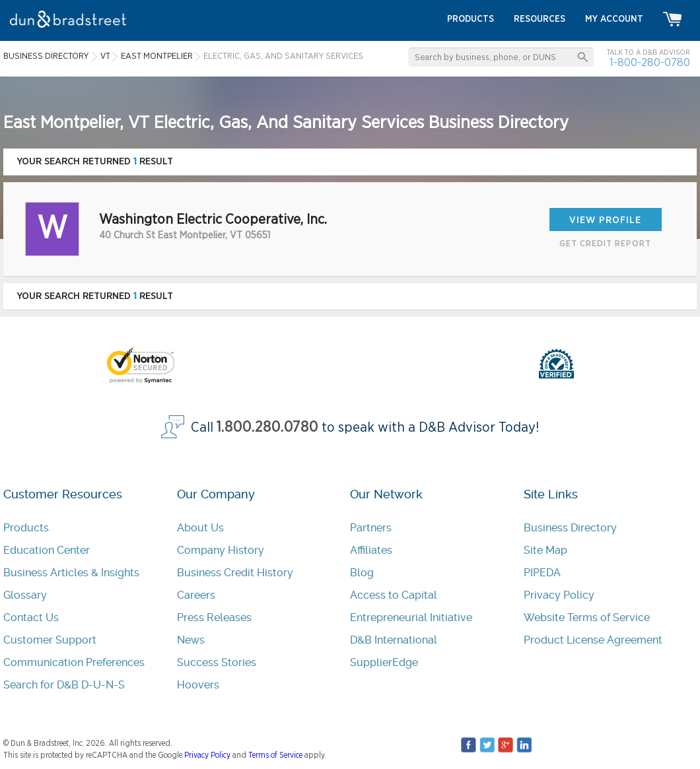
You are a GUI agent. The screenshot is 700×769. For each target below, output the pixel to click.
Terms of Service (275, 755)
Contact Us (31, 618)
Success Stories (217, 662)
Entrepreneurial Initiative (411, 618)
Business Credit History (235, 573)
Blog (362, 573)
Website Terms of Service (587, 618)
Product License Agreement (593, 640)
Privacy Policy (559, 595)
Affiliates (371, 550)
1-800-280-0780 (650, 62)
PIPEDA (542, 573)
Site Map (545, 550)
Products (26, 528)
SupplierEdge (384, 662)
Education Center (47, 550)
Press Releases (214, 618)
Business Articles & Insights (71, 573)
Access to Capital (394, 595)
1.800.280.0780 (267, 427)
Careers (196, 595)
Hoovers (198, 685)
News (191, 640)
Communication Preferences (74, 662)
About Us (200, 528)
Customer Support (50, 640)
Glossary (25, 595)
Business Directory (570, 528)
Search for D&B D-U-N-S (64, 685)
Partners (371, 528)
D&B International (394, 640)
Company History (221, 550)
